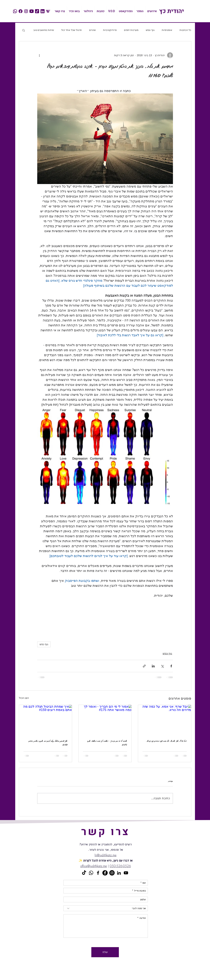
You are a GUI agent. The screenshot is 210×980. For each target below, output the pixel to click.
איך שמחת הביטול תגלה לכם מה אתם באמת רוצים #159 (48, 743)
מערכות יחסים (131, 30)
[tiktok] (37, 11)
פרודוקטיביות (110, 30)
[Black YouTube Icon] (126, 873)
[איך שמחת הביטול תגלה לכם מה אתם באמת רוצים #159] (46, 720)
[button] (24, 30)
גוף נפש (44, 644)
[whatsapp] (15, 11)
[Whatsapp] (91, 873)
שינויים (92, 30)
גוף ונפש (150, 30)
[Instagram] (112, 873)
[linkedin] (43, 11)
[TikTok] (84, 873)
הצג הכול (24, 698)
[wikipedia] (48, 11)
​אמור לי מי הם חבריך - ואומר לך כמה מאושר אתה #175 (107, 743)
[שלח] (105, 952)
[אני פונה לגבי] (106, 908)
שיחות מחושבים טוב (44, 30)
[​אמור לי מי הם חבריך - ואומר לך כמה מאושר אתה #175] (105, 720)
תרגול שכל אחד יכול (72, 30)
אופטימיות (167, 30)
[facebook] (21, 11)
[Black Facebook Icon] (98, 873)
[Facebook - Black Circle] (105, 873)
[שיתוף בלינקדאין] (153, 666)
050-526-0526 (120, 866)
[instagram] (26, 11)
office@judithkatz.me (94, 866)
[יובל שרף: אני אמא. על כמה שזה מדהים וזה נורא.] (165, 720)
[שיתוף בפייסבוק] (171, 666)
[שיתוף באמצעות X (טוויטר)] (162, 666)
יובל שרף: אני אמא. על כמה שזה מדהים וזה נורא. (166, 741)
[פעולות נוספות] (39, 55)
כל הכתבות (185, 30)
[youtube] (32, 11)
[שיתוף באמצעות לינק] (144, 666)
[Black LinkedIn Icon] (119, 873)
